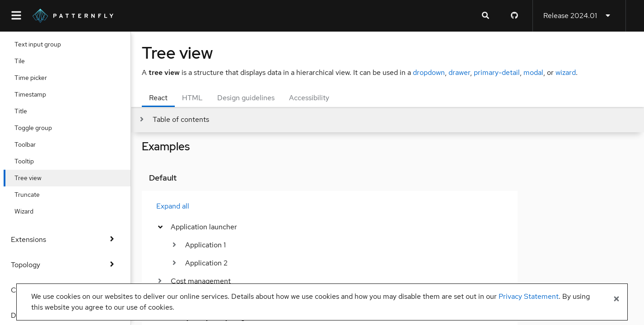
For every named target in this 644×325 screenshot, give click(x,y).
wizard (566, 72)
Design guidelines (246, 98)
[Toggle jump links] (174, 120)
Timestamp (37, 94)
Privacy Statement (529, 296)
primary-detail (497, 72)
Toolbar (32, 144)
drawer (459, 72)
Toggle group (40, 128)
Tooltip (31, 161)
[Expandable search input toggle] (485, 16)
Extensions (65, 239)
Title (28, 111)
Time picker (38, 78)
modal (533, 72)
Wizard (31, 211)
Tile (27, 61)
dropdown (429, 72)
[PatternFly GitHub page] (514, 16)
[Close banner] (616, 299)
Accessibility (309, 98)
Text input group (45, 44)
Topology (65, 265)
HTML (192, 98)
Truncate (34, 195)
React (158, 98)
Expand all (173, 206)
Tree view (35, 178)
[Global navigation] (16, 16)
